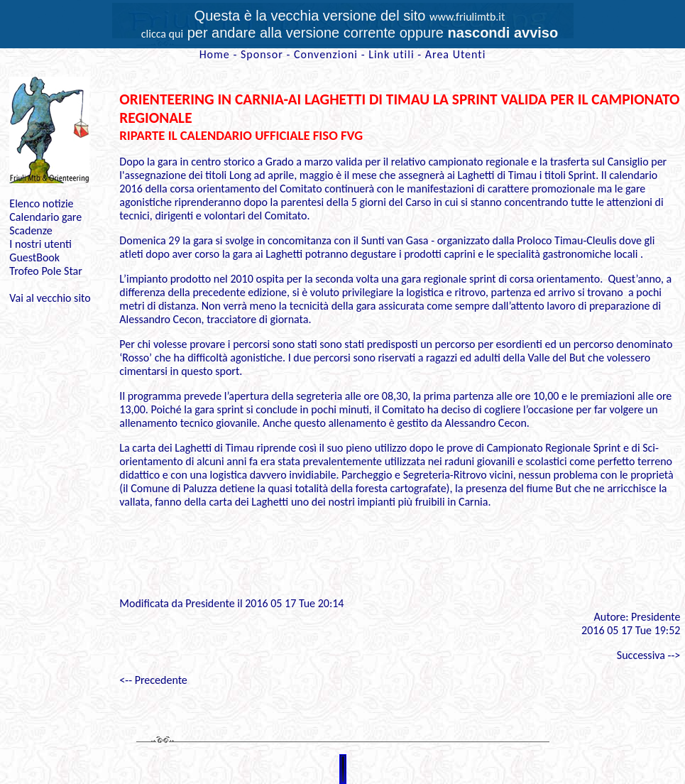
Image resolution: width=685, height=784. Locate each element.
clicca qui (162, 34)
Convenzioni (326, 54)
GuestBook (34, 257)
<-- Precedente (153, 680)
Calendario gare (45, 217)
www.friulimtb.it (467, 17)
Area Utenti (456, 54)
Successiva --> (648, 655)
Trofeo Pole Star (45, 271)
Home (215, 54)
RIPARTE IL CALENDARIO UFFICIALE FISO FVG (241, 135)
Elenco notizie (41, 203)
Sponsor (262, 54)
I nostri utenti (40, 244)
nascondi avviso (503, 33)
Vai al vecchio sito (50, 298)
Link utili (391, 54)
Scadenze (31, 230)
